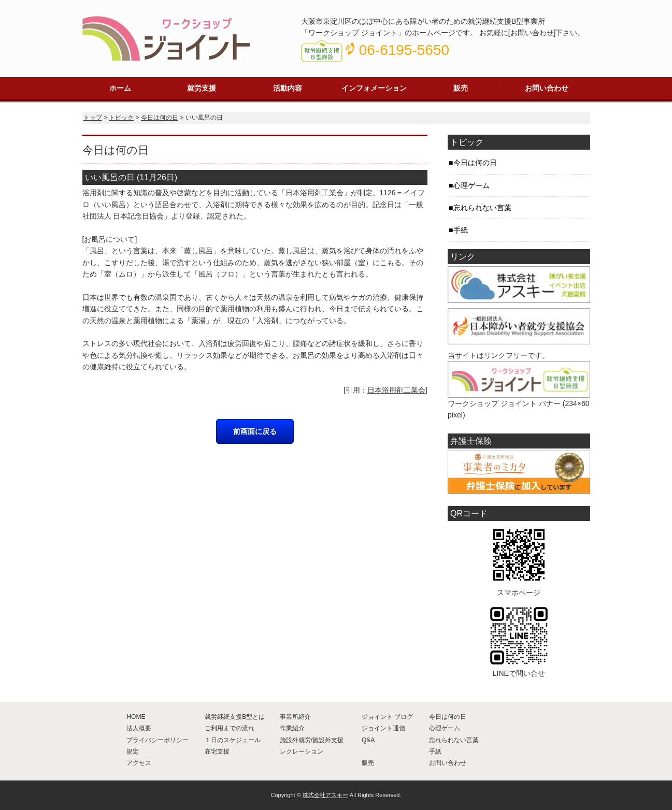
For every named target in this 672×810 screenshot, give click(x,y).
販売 (461, 88)
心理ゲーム (471, 185)
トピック (121, 118)
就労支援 (202, 88)
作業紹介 (292, 728)
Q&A (368, 740)
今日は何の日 (160, 118)
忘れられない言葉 (482, 208)
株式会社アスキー (325, 795)
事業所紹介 (295, 717)
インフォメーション (374, 88)
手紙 (461, 230)
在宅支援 (217, 751)
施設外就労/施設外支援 (312, 740)
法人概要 (139, 728)
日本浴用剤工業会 (396, 390)
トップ (93, 118)
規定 (133, 751)
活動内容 (288, 88)
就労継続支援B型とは (235, 717)
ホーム (120, 88)
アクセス (139, 763)
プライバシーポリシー (158, 740)
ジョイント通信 (383, 728)
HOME (136, 717)
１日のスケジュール (233, 740)
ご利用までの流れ (230, 728)
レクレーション (302, 751)
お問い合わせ (532, 33)
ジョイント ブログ (387, 717)
